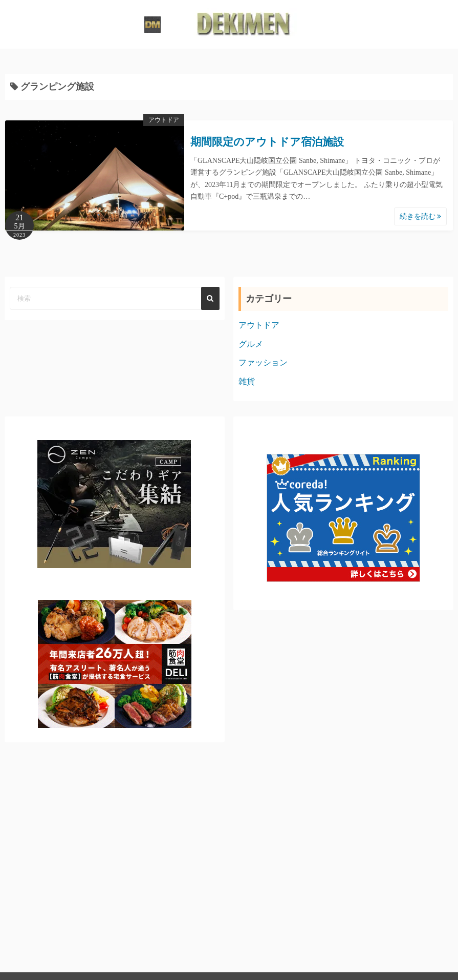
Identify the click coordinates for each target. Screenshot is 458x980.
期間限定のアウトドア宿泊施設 (267, 142)
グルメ (251, 344)
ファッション (263, 362)
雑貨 (247, 381)
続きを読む (421, 216)
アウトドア (164, 120)
